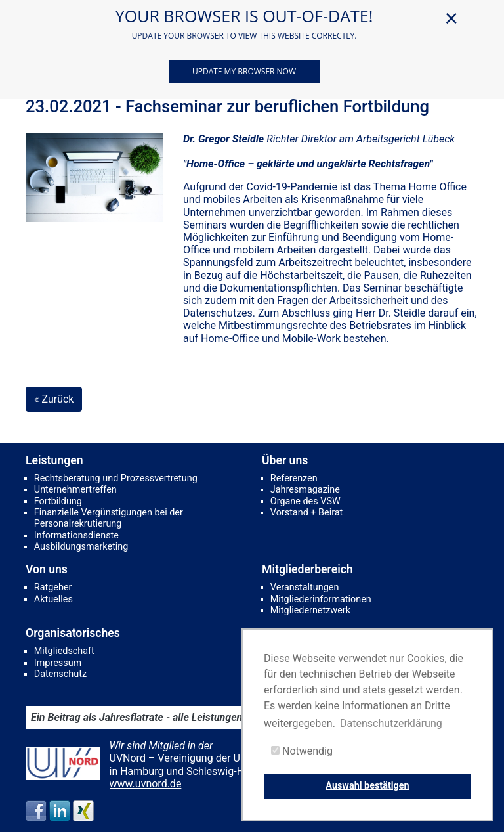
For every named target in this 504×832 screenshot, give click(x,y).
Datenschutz (60, 674)
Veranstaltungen (305, 587)
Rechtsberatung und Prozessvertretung (116, 478)
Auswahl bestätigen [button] (367, 786)
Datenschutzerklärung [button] (391, 723)
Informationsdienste (76, 536)
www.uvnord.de (146, 784)
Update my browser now (244, 71)
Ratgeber (53, 587)
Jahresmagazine (305, 490)
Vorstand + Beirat (306, 513)
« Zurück (54, 399)
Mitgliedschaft (64, 651)
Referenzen (294, 478)
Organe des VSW (305, 501)
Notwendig (302, 751)
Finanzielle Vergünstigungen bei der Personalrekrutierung (109, 518)
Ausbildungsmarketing (81, 547)
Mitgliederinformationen (321, 599)
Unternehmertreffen (75, 490)
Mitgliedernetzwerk (310, 610)
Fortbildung (58, 501)
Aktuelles (53, 599)
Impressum (58, 663)
